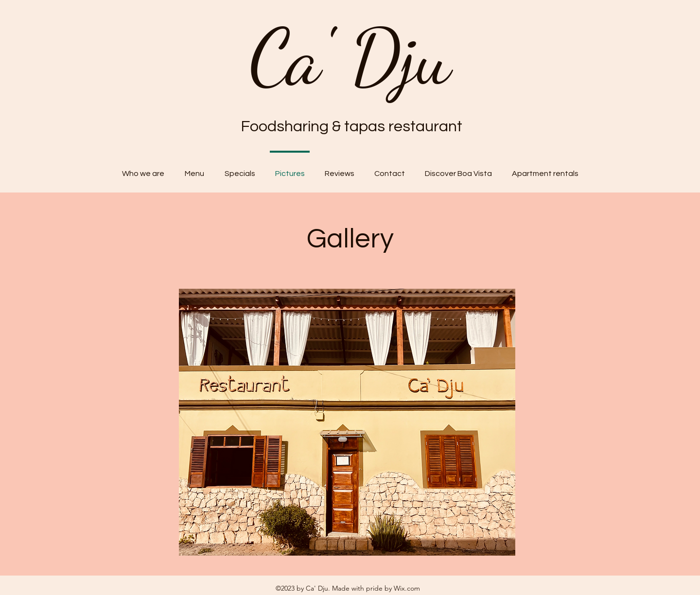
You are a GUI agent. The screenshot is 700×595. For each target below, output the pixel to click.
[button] (347, 422)
